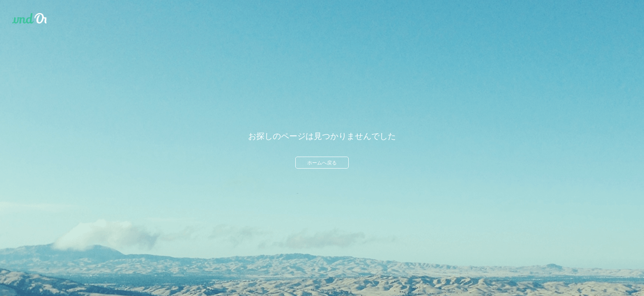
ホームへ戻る (322, 163)
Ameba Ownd (29, 18)
